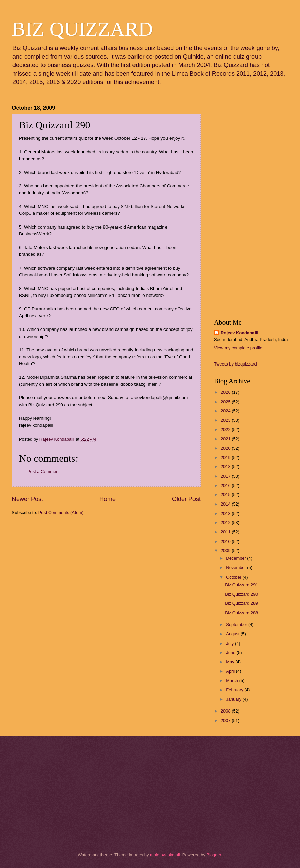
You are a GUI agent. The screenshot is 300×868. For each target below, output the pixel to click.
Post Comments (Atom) (61, 512)
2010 (226, 541)
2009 (226, 550)
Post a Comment (43, 471)
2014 (226, 504)
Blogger (214, 855)
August (233, 634)
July (230, 643)
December (236, 558)
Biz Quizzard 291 (241, 585)
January (234, 699)
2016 (226, 485)
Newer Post (27, 499)
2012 (226, 523)
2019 (226, 458)
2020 (226, 448)
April (231, 671)
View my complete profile (238, 348)
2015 (226, 495)
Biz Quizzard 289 (241, 603)
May (231, 662)
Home (108, 499)
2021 (226, 439)
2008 (226, 711)
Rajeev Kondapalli (239, 333)
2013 (226, 513)
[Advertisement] (46, 559)
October (234, 577)
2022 (226, 430)
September (237, 624)
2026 (226, 392)
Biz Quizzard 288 (241, 613)
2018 (226, 467)
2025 (226, 402)
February (235, 690)
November (236, 568)
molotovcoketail (165, 855)
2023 (226, 420)
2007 (226, 720)
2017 (226, 476)
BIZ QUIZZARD (82, 29)
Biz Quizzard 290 (241, 594)
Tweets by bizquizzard (235, 364)
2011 (226, 532)
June (231, 652)
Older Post (186, 499)
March (232, 680)
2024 (226, 411)
